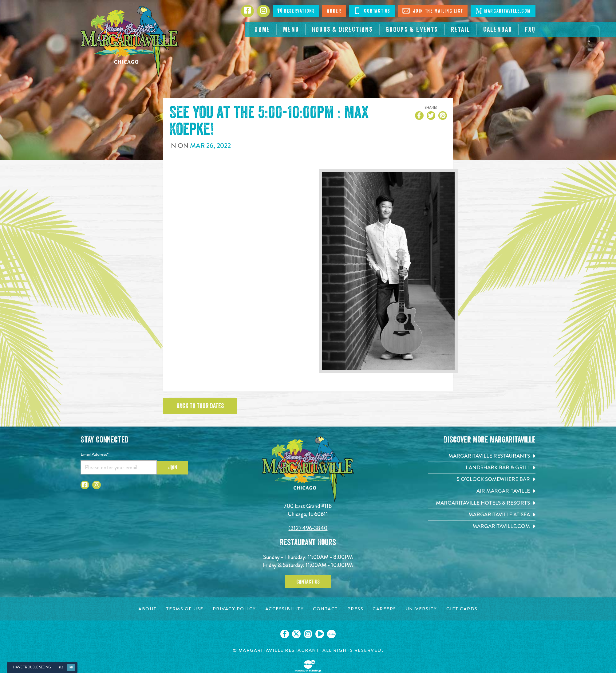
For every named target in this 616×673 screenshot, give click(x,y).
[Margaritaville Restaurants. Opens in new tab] (482, 456)
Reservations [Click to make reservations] (296, 11)
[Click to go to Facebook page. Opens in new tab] (247, 11)
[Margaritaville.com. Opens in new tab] (482, 526)
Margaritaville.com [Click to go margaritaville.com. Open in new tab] (503, 11)
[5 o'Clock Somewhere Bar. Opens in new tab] (482, 479)
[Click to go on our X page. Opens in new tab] (296, 634)
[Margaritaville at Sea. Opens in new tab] (482, 515)
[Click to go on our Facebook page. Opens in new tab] (285, 634)
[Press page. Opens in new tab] (355, 609)
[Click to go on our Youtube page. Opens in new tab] (320, 634)
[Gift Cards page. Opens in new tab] (462, 609)
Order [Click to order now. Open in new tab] (334, 11)
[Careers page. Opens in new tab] (384, 609)
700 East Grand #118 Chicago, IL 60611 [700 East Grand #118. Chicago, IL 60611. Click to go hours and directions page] (308, 510)
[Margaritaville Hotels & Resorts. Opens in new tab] (482, 503)
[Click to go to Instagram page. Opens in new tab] (263, 11)
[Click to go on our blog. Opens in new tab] (331, 634)
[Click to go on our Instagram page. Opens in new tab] (308, 634)
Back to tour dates (200, 406)
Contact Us (308, 582)
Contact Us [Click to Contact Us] (372, 11)
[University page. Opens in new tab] (421, 609)
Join (173, 467)
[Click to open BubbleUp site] (308, 666)
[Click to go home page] (130, 42)
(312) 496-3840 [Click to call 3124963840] (308, 528)
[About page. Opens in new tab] (148, 609)
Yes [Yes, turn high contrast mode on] (61, 667)
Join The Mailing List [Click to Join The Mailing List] (433, 11)
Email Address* (95, 454)
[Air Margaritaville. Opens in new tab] (482, 491)
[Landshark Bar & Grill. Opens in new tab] (482, 468)
